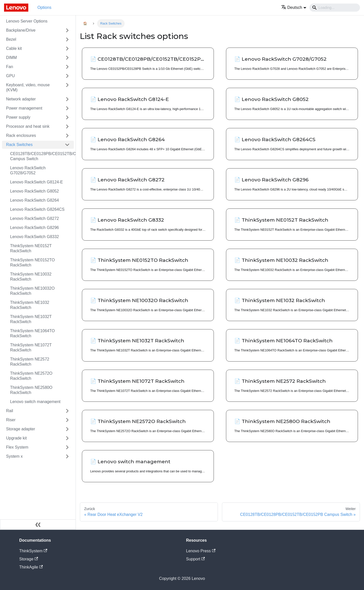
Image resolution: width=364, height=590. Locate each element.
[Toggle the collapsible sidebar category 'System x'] (67, 456)
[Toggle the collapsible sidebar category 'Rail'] (67, 411)
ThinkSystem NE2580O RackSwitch (31, 390)
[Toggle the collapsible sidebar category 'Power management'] (67, 108)
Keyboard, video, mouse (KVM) (28, 87)
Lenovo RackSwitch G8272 (35, 218)
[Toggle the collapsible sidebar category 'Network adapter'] (67, 99)
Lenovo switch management (35, 402)
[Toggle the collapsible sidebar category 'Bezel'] (67, 39)
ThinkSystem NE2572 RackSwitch (30, 362)
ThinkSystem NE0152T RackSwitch (31, 248)
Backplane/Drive (21, 30)
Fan (10, 67)
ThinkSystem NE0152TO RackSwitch (32, 262)
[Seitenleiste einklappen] (38, 524)
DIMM (12, 58)
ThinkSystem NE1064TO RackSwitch (32, 333)
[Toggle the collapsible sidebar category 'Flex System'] (67, 447)
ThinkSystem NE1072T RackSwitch (31, 347)
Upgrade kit (16, 438)
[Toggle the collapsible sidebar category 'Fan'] (67, 67)
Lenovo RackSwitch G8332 (35, 237)
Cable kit (14, 48)
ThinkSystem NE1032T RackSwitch (31, 319)
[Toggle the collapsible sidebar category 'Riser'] (67, 420)
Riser (11, 420)
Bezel (11, 39)
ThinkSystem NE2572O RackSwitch (31, 376)
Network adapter (21, 99)
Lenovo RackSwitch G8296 (35, 228)
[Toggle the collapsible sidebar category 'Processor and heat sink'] (67, 127)
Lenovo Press (201, 551)
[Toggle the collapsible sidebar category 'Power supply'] (67, 117)
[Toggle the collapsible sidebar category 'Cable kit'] (67, 49)
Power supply (18, 117)
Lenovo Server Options (27, 21)
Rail (10, 411)
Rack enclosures (21, 135)
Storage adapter (21, 429)
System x (14, 456)
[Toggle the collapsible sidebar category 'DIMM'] (67, 58)
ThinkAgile (31, 567)
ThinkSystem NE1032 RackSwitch (30, 305)
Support (195, 559)
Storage (29, 559)
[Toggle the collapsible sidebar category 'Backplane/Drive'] (67, 30)
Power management (24, 108)
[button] (294, 7)
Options (44, 7)
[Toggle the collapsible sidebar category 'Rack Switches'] (67, 145)
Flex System (17, 447)
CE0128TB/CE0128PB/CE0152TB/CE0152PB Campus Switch (42, 156)
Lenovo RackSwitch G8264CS (37, 209)
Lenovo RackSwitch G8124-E (37, 182)
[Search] (335, 8)
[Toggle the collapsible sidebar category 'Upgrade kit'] (67, 438)
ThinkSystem (33, 551)
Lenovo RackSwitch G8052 (35, 191)
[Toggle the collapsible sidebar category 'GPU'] (67, 76)
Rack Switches (19, 145)
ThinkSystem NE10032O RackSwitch (32, 291)
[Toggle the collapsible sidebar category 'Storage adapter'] (67, 429)
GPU (10, 76)
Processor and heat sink (28, 126)
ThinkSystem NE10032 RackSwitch (31, 277)
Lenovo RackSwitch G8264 (35, 200)
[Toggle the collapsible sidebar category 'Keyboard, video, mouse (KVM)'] (67, 88)
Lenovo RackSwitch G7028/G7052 (28, 170)
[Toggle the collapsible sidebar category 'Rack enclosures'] (67, 136)
